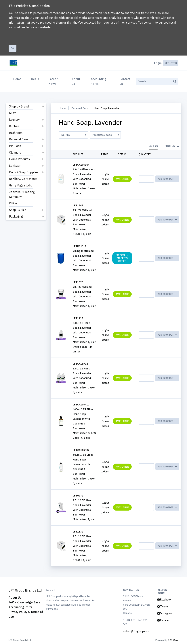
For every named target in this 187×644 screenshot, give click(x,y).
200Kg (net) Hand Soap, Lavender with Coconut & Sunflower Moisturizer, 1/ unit (84, 260)
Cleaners (15, 152)
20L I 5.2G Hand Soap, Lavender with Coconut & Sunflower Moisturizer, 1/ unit (84, 296)
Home (18, 79)
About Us (76, 81)
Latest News (53, 81)
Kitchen (14, 126)
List (153, 146)
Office (13, 203)
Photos (172, 146)
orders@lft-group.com (136, 631)
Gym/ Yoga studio (21, 185)
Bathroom (16, 133)
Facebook (164, 600)
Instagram (165, 613)
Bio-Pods (15, 146)
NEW (12, 113)
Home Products (19, 159)
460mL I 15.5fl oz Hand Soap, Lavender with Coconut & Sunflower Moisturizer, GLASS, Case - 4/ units (85, 424)
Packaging (16, 216)
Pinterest (164, 620)
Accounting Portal (99, 81)
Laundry (14, 120)
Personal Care (19, 139)
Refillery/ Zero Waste (23, 179)
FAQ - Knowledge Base (24, 602)
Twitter (163, 607)
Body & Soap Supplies (24, 172)
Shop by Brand (19, 106)
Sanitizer (15, 166)
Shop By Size (18, 210)
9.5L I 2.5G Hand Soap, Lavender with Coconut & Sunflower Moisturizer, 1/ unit (84, 510)
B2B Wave (173, 640)
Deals (35, 79)
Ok (13, 48)
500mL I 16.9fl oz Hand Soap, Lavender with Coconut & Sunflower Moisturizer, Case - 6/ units (84, 469)
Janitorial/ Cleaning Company (22, 194)
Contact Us (125, 81)
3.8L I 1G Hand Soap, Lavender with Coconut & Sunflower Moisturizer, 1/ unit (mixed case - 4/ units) (84, 337)
